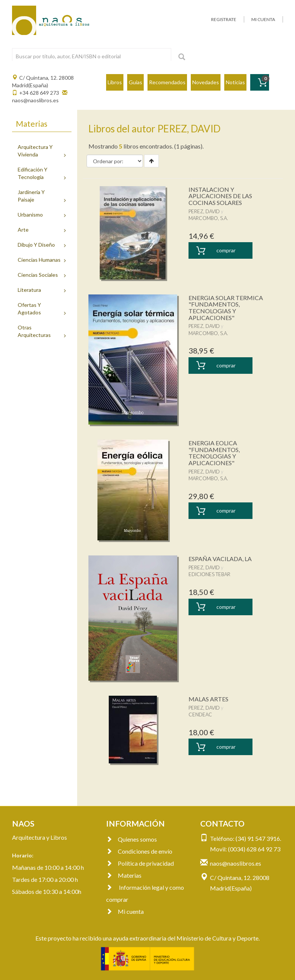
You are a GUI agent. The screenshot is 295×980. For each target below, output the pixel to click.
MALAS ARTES (208, 699)
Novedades (206, 82)
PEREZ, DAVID (204, 211)
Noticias (235, 82)
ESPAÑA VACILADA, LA (220, 559)
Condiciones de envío (139, 851)
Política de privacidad (140, 863)
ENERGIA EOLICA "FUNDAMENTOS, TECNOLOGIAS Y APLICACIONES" (214, 453)
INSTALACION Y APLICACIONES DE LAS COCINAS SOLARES (220, 196)
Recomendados (167, 82)
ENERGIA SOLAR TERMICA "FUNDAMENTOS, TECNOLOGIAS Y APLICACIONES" (226, 308)
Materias (124, 875)
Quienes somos (132, 839)
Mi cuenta (125, 911)
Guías (135, 82)
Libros (115, 82)
